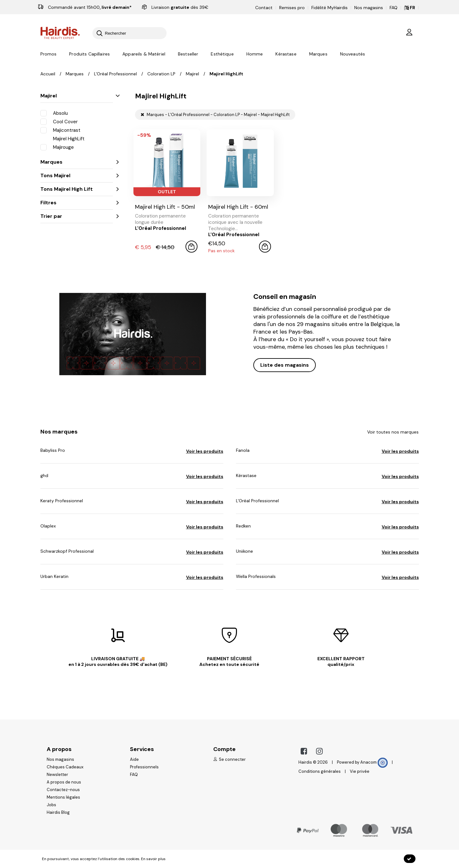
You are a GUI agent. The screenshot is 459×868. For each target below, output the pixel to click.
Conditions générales (320, 771)
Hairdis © (307, 762)
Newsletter (57, 775)
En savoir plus (153, 859)
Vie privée (360, 771)
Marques (318, 54)
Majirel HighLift (62, 138)
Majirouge (57, 147)
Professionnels (144, 767)
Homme (255, 54)
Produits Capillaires (89, 54)
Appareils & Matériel (144, 54)
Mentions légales (63, 797)
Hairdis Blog (58, 812)
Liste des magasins (285, 365)
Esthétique (222, 54)
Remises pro (292, 8)
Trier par (77, 216)
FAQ (394, 8)
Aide (134, 759)
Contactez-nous (63, 790)
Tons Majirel (77, 175)
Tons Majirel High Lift (77, 189)
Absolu (54, 113)
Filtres (77, 203)
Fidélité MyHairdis (330, 8)
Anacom (374, 762)
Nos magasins (369, 8)
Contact (264, 8)
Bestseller (188, 54)
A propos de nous (64, 782)
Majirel (77, 96)
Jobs (51, 805)
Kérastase (286, 54)
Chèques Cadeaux (65, 767)
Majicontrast (60, 130)
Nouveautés (353, 54)
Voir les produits (205, 451)
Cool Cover (59, 121)
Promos (49, 54)
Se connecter (229, 759)
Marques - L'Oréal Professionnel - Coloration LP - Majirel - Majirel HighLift (215, 115)
